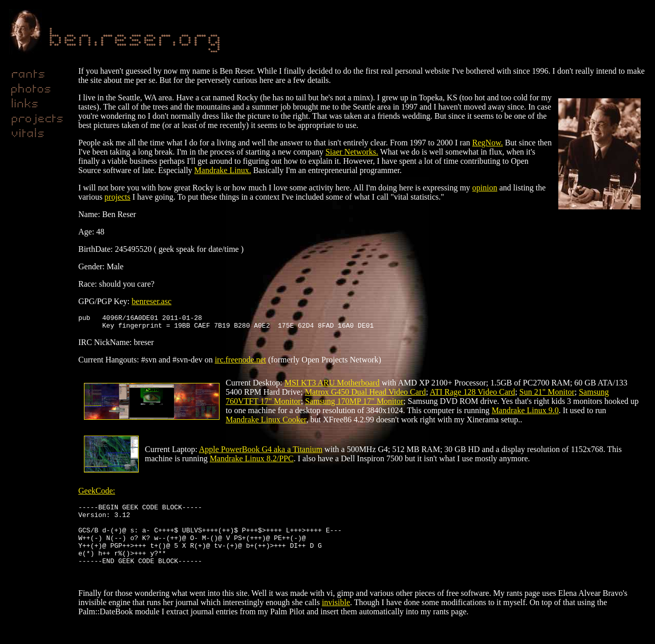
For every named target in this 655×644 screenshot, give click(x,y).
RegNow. (488, 143)
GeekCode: (97, 494)
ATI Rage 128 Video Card (473, 395)
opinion (485, 188)
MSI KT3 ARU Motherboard (332, 386)
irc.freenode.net (241, 363)
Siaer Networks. (352, 152)
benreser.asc (151, 301)
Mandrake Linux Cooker (266, 423)
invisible (336, 621)
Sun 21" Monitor (547, 395)
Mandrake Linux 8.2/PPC (252, 461)
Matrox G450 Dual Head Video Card (365, 395)
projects (117, 197)
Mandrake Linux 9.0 (525, 413)
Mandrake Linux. (223, 170)
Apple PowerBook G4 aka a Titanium (261, 452)
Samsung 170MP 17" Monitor (354, 404)
